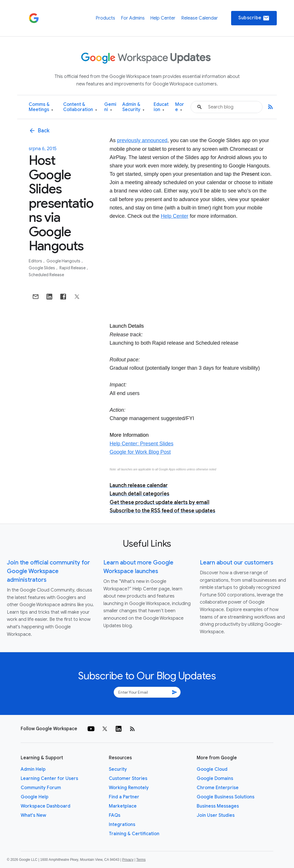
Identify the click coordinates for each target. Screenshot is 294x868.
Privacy (128, 860)
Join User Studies (216, 815)
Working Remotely (129, 788)
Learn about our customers (237, 563)
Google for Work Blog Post (140, 452)
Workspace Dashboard (46, 806)
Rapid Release (73, 268)
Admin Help (33, 769)
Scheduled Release (46, 275)
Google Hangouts (64, 261)
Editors (36, 261)
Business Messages (218, 806)
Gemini (110, 107)
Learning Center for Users (49, 779)
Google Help (35, 797)
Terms (141, 860)
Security (118, 769)
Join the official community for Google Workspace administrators (48, 571)
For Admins (133, 18)
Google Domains (215, 779)
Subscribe (254, 18)
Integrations (122, 825)
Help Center (163, 18)
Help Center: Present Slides (142, 444)
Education (161, 107)
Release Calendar (200, 18)
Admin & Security (133, 107)
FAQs (115, 815)
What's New (33, 815)
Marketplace (123, 806)
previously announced (142, 140)
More (180, 107)
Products (105, 18)
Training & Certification (134, 834)
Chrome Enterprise (218, 788)
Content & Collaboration (80, 107)
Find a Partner (124, 797)
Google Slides (42, 268)
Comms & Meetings (41, 107)
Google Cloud (212, 769)
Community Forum (41, 788)
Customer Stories (128, 779)
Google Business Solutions (226, 797)
